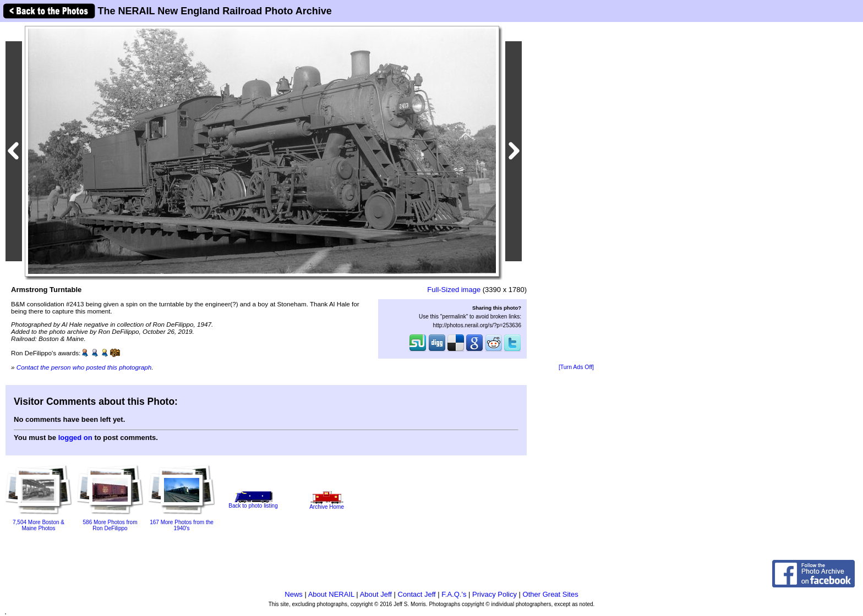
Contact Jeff (417, 594)
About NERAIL (331, 594)
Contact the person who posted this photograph (84, 367)
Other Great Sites (551, 594)
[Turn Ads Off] (576, 367)
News (294, 594)
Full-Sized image (454, 290)
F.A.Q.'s (454, 594)
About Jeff (376, 594)
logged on (75, 438)
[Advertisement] (576, 194)
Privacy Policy (495, 594)
